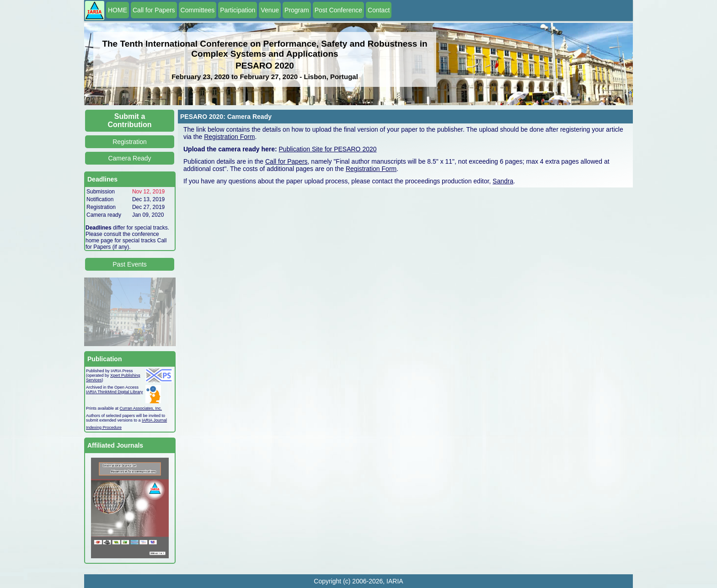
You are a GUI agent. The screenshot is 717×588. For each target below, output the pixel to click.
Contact (379, 10)
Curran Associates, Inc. (141, 408)
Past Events (130, 264)
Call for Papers (154, 10)
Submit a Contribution (130, 120)
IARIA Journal (154, 420)
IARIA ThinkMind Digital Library (114, 392)
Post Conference (338, 10)
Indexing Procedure (104, 428)
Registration (130, 142)
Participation (238, 10)
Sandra (503, 181)
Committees (198, 10)
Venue (270, 10)
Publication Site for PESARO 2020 (328, 149)
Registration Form (229, 137)
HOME (118, 10)
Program (297, 10)
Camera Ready (129, 158)
